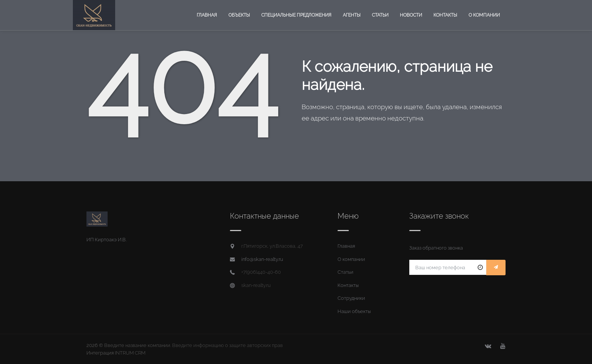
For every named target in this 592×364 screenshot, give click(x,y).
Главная (207, 15)
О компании (484, 15)
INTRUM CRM (130, 353)
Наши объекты (354, 311)
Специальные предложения (296, 15)
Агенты (352, 15)
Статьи (380, 15)
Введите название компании (137, 345)
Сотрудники (351, 298)
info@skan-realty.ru (262, 259)
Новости (411, 15)
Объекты (239, 15)
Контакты (445, 15)
